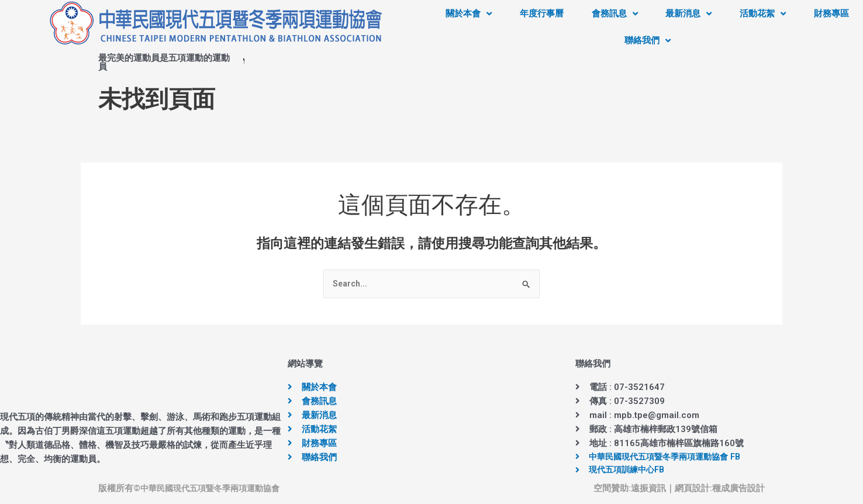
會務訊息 (615, 14)
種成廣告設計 (738, 489)
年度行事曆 (542, 13)
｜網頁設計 (688, 489)
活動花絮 (763, 14)
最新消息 (688, 14)
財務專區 (831, 13)
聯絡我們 (648, 41)
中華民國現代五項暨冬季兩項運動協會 (215, 489)
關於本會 (469, 14)
